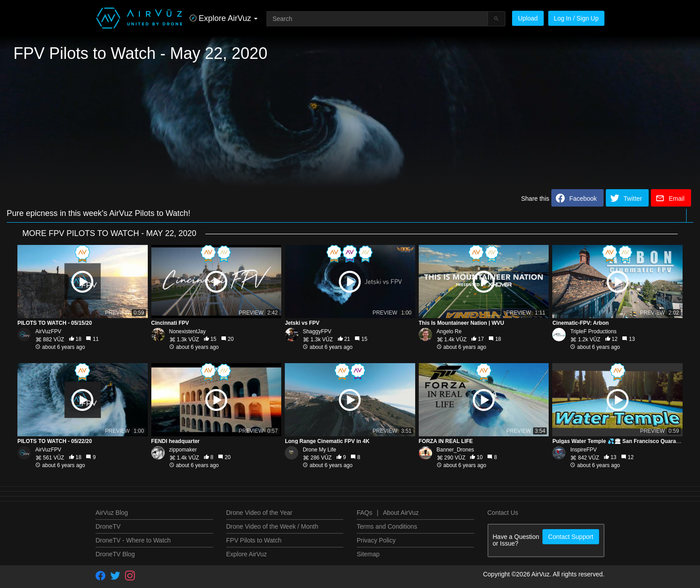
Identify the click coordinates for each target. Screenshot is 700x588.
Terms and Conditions (387, 526)
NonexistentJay (187, 331)
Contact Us (503, 513)
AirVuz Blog (112, 513)
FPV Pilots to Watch (254, 540)
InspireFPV (583, 450)
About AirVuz (401, 513)
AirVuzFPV (48, 331)
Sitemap (368, 554)
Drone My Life (319, 450)
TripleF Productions (593, 331)
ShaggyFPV (317, 331)
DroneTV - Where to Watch (133, 540)
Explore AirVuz (247, 554)
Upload (528, 18)
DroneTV (108, 526)
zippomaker (183, 450)
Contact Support (571, 537)
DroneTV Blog (115, 554)
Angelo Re (449, 331)
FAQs (365, 513)
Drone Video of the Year (259, 513)
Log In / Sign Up (576, 18)
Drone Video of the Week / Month (273, 526)
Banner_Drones (455, 450)
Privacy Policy (376, 540)
